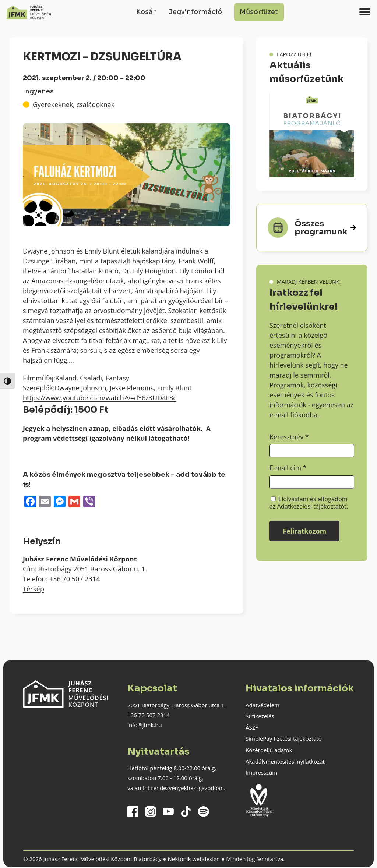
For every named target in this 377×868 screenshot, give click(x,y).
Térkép (34, 589)
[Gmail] (74, 502)
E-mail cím (288, 468)
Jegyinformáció (195, 12)
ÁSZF (252, 727)
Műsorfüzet (259, 12)
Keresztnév (289, 437)
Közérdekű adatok (269, 750)
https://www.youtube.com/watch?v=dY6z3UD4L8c (100, 398)
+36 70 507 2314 (149, 715)
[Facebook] (30, 502)
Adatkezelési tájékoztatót (312, 506)
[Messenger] (60, 502)
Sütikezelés (260, 716)
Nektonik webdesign (194, 859)
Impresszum (261, 772)
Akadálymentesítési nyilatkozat (285, 761)
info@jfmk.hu (145, 725)
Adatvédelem (263, 705)
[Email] (45, 502)
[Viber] (89, 502)
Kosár (146, 12)
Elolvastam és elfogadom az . (309, 503)
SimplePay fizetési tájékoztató (284, 738)
